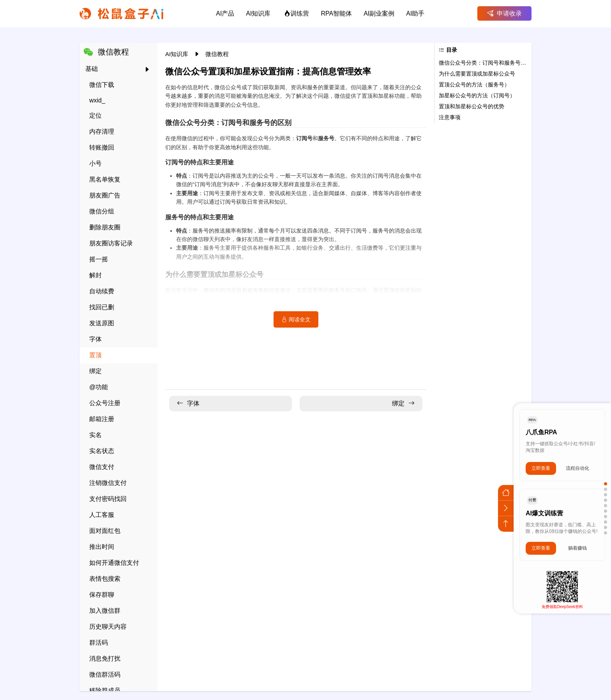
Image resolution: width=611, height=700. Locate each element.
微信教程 (217, 54)
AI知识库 (177, 54)
